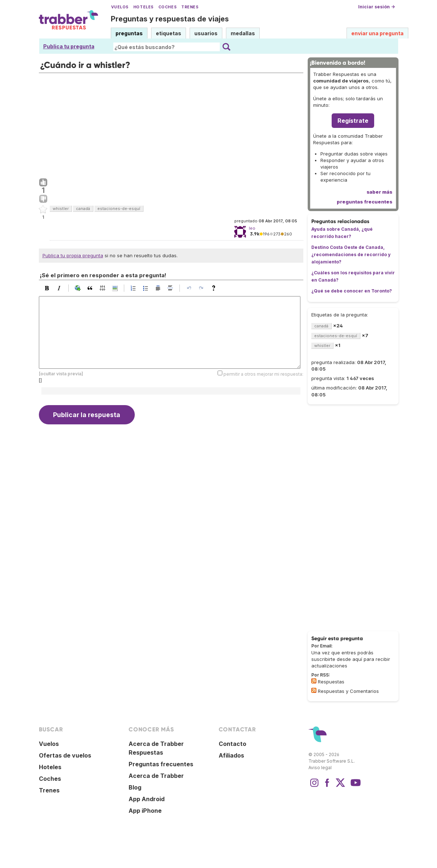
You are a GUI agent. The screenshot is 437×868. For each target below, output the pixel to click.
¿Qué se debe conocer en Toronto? (352, 291)
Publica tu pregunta (69, 46)
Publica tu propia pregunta (73, 255)
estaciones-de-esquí (119, 209)
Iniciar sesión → (377, 7)
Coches (167, 7)
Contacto (232, 744)
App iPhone (145, 811)
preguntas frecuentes (365, 202)
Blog (135, 787)
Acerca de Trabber (156, 776)
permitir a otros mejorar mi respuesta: (263, 374)
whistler (61, 209)
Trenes (190, 7)
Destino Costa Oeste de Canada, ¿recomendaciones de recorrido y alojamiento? (351, 255)
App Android (147, 799)
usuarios (206, 33)
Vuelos (120, 7)
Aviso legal (320, 768)
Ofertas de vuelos (65, 755)
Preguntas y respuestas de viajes (170, 19)
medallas (243, 33)
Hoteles (143, 7)
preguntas (129, 33)
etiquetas (169, 33)
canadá (83, 209)
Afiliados (231, 755)
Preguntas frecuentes (161, 764)
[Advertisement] (171, 124)
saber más (379, 192)
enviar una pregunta (377, 33)
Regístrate (353, 121)
